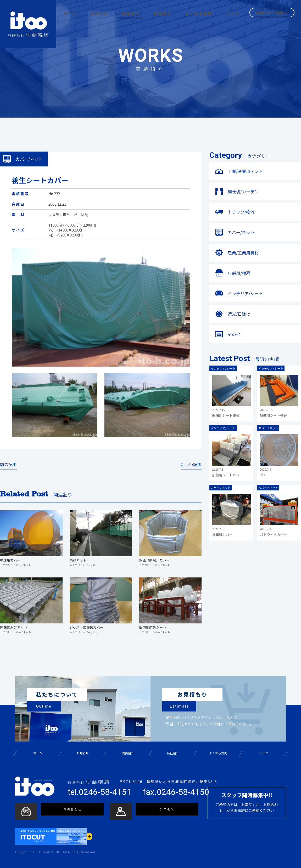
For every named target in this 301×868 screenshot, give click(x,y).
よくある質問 (218, 753)
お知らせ (83, 753)
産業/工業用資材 (243, 253)
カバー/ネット (241, 232)
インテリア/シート (245, 293)
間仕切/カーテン (243, 192)
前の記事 (8, 465)
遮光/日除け (239, 314)
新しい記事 (191, 465)
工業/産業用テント (245, 171)
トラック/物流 (241, 212)
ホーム (38, 753)
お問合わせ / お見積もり (272, 12)
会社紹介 (173, 753)
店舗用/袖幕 (239, 273)
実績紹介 (128, 753)
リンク (263, 753)
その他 (234, 334)
